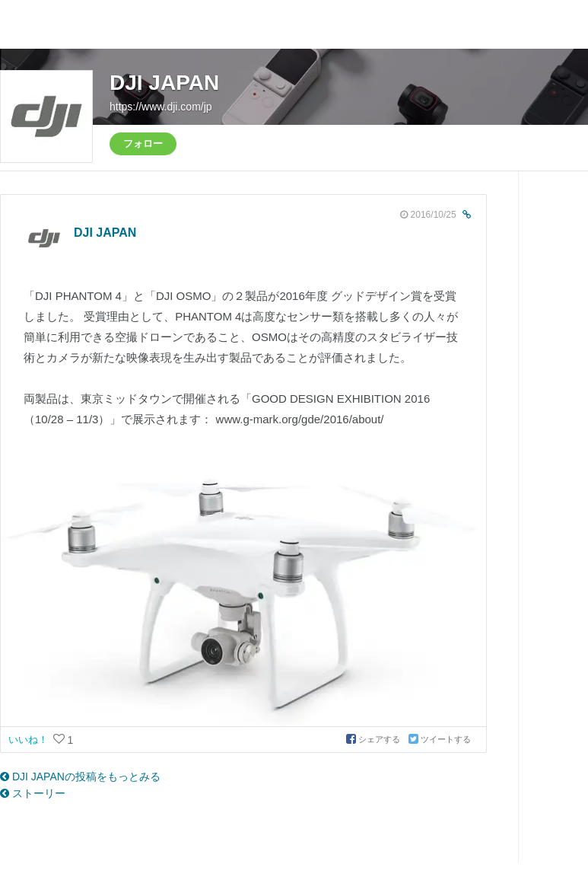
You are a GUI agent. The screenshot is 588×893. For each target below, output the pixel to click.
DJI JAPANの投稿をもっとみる (80, 777)
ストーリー (33, 793)
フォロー (143, 144)
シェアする (374, 739)
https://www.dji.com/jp (161, 107)
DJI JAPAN (164, 83)
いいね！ (30, 740)
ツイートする (440, 739)
